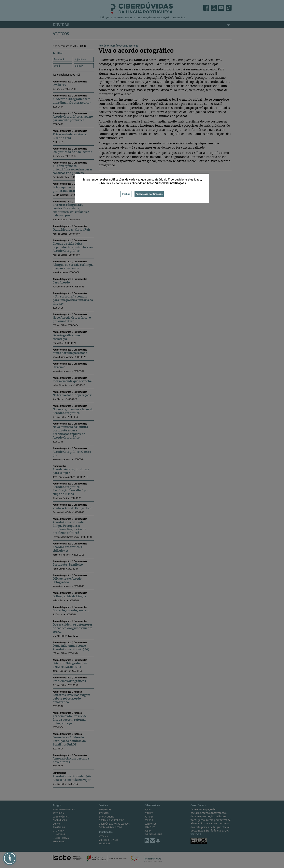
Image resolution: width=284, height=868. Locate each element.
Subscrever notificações (149, 194)
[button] (10, 858)
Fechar (126, 194)
